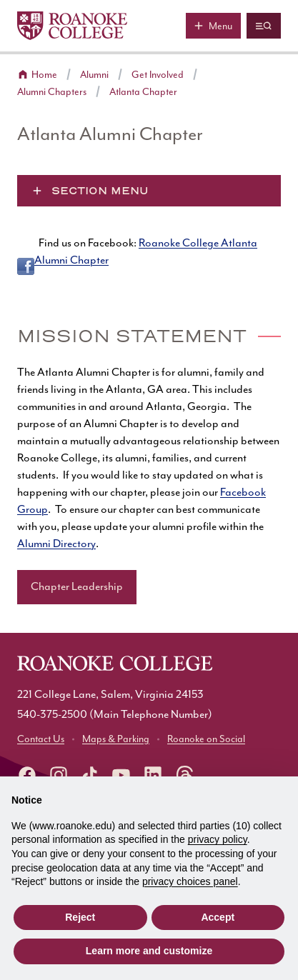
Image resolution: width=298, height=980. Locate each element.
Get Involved (158, 75)
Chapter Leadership (77, 587)
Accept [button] (218, 917)
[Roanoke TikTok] (90, 775)
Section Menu (100, 191)
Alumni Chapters (52, 92)
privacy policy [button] (218, 839)
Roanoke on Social (206, 739)
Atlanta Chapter (143, 92)
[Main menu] (213, 26)
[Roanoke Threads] (184, 775)
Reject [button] (80, 917)
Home (44, 75)
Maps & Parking (116, 739)
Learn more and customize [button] (149, 951)
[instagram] (59, 775)
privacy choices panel (190, 881)
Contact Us (41, 739)
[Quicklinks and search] (264, 26)
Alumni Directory (56, 544)
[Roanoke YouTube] (121, 775)
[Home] (72, 26)
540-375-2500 (52, 715)
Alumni (94, 75)
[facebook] (27, 775)
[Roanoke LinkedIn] (153, 775)
